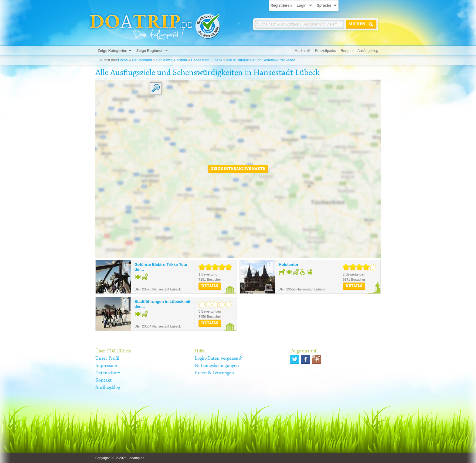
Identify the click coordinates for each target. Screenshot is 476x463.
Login (302, 5)
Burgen (347, 51)
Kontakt (104, 380)
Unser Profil (107, 358)
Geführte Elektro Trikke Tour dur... (161, 267)
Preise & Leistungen (214, 373)
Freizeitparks (326, 51)
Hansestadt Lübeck (207, 60)
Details (210, 286)
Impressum (106, 366)
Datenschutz (108, 373)
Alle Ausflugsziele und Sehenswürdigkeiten (261, 60)
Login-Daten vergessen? (218, 358)
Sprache (324, 5)
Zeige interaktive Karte (238, 169)
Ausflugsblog (368, 51)
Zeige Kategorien (112, 51)
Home (123, 60)
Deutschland (142, 60)
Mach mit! (302, 51)
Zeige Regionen (150, 51)
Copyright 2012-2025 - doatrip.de (120, 458)
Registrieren (281, 5)
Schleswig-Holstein (171, 60)
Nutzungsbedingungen (217, 366)
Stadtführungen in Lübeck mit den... (162, 304)
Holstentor (289, 264)
